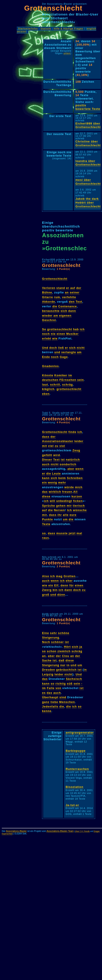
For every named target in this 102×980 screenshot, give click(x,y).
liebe (54, 702)
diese (46, 496)
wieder (47, 316)
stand (61, 288)
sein (81, 380)
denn (65, 585)
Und (45, 348)
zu (57, 446)
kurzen (77, 496)
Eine (46, 633)
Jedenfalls (50, 706)
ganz (46, 702)
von (58, 688)
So (44, 329)
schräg (68, 385)
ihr (60, 515)
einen (61, 334)
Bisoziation (74, 787)
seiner (75, 292)
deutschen (50, 380)
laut (45, 385)
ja (81, 647)
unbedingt (64, 501)
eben (46, 394)
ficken (78, 501)
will (52, 501)
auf (73, 288)
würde (69, 487)
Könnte (48, 375)
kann (46, 478)
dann (72, 311)
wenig (52, 482)
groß (46, 595)
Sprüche (49, 506)
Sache (47, 660)
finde (72, 432)
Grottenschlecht (53, 8)
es (44, 693)
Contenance (67, 306)
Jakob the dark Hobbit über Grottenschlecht (88, 202)
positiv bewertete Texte (88, 107)
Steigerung (51, 637)
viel (51, 446)
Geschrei (49, 320)
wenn (80, 469)
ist (63, 460)
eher (69, 581)
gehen (61, 506)
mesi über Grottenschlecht (88, 182)
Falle (51, 688)
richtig (61, 684)
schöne (64, 633)
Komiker (61, 375)
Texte (46, 524)
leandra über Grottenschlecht (88, 163)
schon (52, 651)
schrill (55, 385)
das (45, 492)
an (67, 292)
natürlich (73, 460)
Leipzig (48, 674)
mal (79, 533)
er (68, 288)
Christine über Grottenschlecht (88, 143)
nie (53, 334)
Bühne (47, 292)
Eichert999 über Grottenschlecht (88, 125)
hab (76, 329)
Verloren (49, 288)
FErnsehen (68, 380)
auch (46, 464)
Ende (46, 357)
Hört (67, 647)
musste (62, 533)
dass (46, 437)
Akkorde (49, 302)
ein (45, 482)
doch (53, 348)
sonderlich (68, 464)
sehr (54, 633)
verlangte (69, 352)
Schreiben (75, 478)
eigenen (65, 316)
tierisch (79, 506)
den (72, 302)
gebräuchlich (66, 670)
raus (46, 538)
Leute (56, 473)
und (57, 352)
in (68, 665)
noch (46, 334)
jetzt (72, 533)
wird (57, 455)
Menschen (67, 702)
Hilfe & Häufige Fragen (68, 29)
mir (69, 506)
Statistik (46, 29)
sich (64, 311)
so (44, 533)
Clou (66, 656)
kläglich (48, 389)
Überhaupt (50, 697)
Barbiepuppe (75, 751)
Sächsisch (74, 679)
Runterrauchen (77, 769)
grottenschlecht (60, 329)
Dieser (47, 460)
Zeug (76, 450)
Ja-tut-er (72, 805)
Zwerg (47, 590)
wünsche (80, 510)
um (65, 519)
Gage (64, 357)
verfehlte (69, 297)
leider (79, 441)
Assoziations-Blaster (16, 831)
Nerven (59, 510)
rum (57, 297)
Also (46, 576)
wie (55, 338)
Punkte (48, 519)
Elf (56, 585)
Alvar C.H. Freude (82, 831)
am (56, 316)
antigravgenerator (80, 733)
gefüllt (47, 455)
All (75, 492)
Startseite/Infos (28, 29)
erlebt (47, 338)
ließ (61, 348)
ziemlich (64, 651)
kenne (47, 711)
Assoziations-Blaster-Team (60, 831)
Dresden (49, 670)
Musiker (72, 334)
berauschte (51, 311)
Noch (46, 642)
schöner (58, 642)
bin (55, 590)
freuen (67, 492)
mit (45, 446)
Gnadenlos (50, 366)
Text (79, 302)
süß (70, 684)
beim (62, 478)
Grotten (69, 576)
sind (63, 697)
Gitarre (48, 297)
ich (82, 329)
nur (63, 665)
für (72, 585)
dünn (61, 595)
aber (71, 469)
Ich (70, 510)
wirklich (55, 492)
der (79, 288)
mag (59, 576)
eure (73, 515)
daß (62, 660)
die (55, 306)
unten (67, 53)
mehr (62, 482)
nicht (81, 348)
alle (66, 515)
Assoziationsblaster (58, 441)
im (70, 375)
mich (79, 487)
